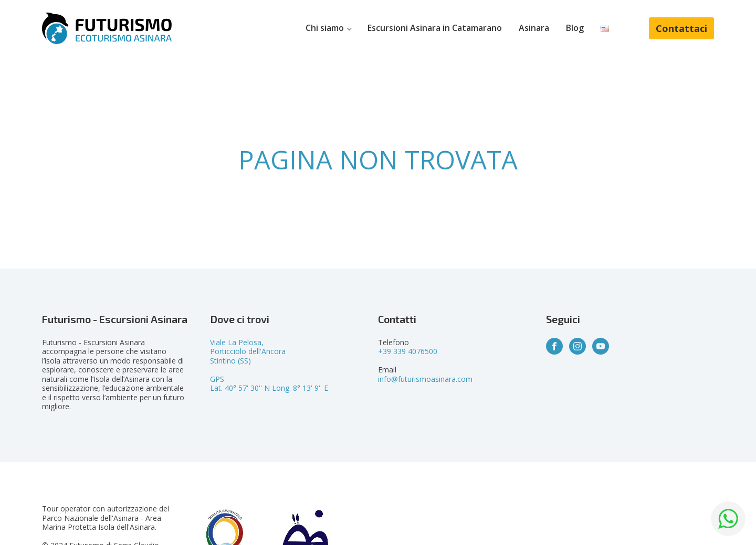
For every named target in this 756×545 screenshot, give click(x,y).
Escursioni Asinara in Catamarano (435, 28)
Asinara (534, 28)
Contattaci (681, 28)
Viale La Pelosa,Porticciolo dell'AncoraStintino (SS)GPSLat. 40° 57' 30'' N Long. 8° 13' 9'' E (269, 365)
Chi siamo (325, 28)
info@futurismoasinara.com (425, 379)
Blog (575, 28)
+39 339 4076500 (408, 351)
